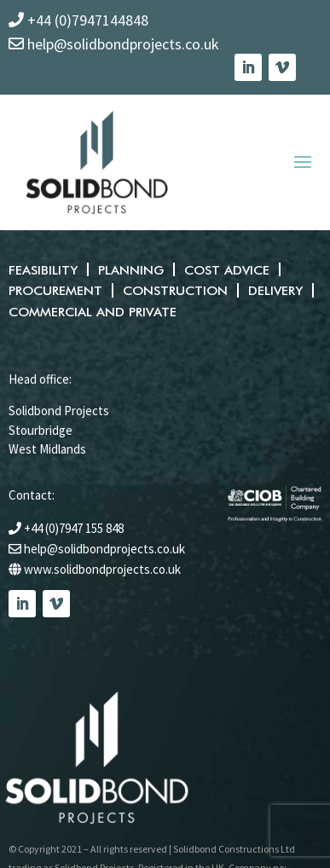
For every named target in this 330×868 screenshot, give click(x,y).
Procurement (55, 290)
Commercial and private (92, 312)
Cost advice (225, 270)
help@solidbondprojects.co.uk (104, 548)
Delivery (273, 290)
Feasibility (42, 270)
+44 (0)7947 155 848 (74, 527)
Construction (174, 290)
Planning (129, 270)
